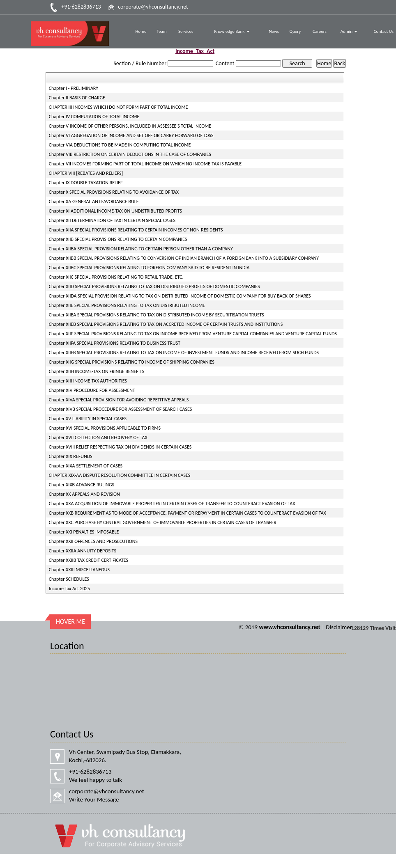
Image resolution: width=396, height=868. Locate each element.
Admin (349, 31)
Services (186, 31)
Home (141, 31)
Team (162, 31)
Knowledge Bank (232, 31)
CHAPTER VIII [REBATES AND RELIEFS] (86, 173)
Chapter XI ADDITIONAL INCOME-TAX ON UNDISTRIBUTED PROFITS (115, 211)
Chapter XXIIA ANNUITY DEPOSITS (83, 551)
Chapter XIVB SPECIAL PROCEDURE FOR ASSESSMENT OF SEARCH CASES (121, 409)
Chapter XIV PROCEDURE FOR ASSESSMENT (92, 390)
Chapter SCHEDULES (69, 579)
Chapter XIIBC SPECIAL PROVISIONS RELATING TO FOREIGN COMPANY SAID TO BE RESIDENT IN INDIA (149, 268)
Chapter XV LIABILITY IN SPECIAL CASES (88, 419)
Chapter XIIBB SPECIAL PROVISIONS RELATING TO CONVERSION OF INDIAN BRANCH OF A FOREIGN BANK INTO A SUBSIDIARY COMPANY (184, 258)
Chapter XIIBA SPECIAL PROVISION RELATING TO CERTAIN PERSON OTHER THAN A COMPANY (141, 249)
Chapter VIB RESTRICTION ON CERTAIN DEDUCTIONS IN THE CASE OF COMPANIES (130, 154)
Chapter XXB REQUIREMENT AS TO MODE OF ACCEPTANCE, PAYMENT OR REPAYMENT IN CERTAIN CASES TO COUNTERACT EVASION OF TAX (188, 513)
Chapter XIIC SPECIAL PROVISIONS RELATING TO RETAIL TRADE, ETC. (116, 277)
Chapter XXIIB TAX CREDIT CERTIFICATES (89, 560)
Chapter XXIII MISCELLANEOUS (79, 570)
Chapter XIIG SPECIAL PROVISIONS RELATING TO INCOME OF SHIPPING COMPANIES (132, 362)
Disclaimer (339, 627)
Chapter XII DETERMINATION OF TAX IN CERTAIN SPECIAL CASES (112, 220)
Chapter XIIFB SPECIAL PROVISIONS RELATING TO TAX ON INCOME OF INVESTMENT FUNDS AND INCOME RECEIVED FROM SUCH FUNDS (184, 353)
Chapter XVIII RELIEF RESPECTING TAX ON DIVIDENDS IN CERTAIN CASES (120, 447)
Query (295, 31)
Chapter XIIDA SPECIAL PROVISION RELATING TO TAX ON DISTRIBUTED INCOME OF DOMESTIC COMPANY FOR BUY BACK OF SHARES (180, 296)
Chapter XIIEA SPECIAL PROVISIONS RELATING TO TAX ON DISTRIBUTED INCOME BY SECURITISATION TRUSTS (157, 315)
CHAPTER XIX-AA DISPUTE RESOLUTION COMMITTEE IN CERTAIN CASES (120, 475)
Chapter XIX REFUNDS (71, 456)
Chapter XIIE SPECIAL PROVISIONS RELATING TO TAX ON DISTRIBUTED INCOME (127, 305)
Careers (320, 31)
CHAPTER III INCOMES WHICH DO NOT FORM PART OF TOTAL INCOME (119, 107)
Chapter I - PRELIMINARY (74, 88)
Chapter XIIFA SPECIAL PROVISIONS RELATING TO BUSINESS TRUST (115, 343)
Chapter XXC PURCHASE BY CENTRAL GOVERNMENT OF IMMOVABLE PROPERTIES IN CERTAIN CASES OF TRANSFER (163, 522)
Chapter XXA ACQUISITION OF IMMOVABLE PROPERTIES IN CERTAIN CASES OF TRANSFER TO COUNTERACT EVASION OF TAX (172, 504)
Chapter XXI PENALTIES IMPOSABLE (84, 532)
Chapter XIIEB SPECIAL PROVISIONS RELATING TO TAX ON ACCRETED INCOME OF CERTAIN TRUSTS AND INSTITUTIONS (166, 324)
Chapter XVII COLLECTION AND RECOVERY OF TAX (98, 437)
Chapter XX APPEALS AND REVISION (84, 494)
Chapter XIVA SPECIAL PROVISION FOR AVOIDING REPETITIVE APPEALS (119, 400)
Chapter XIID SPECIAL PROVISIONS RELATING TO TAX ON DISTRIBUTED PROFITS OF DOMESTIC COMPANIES (154, 286)
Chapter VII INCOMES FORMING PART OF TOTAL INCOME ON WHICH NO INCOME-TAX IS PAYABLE (145, 164)
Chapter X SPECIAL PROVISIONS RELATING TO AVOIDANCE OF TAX (114, 192)
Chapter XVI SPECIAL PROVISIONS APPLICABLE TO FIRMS (105, 428)
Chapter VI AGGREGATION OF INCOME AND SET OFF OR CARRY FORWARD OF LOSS (131, 135)
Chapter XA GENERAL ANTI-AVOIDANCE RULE (94, 202)
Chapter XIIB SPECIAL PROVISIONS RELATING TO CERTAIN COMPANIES (118, 239)
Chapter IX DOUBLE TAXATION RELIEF (86, 183)
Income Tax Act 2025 (69, 589)
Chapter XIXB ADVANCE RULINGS (82, 485)
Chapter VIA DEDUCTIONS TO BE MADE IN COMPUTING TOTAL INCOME (120, 145)
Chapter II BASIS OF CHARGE (77, 98)
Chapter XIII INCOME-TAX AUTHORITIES (88, 381)
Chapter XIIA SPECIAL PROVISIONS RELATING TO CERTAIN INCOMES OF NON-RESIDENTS (136, 230)
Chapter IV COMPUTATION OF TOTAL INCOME (94, 117)
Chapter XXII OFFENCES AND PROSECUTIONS (93, 541)
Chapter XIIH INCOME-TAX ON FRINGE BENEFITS (97, 371)
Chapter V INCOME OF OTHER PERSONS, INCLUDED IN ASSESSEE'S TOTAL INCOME (130, 126)
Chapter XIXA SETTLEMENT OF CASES (86, 466)
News (274, 31)
